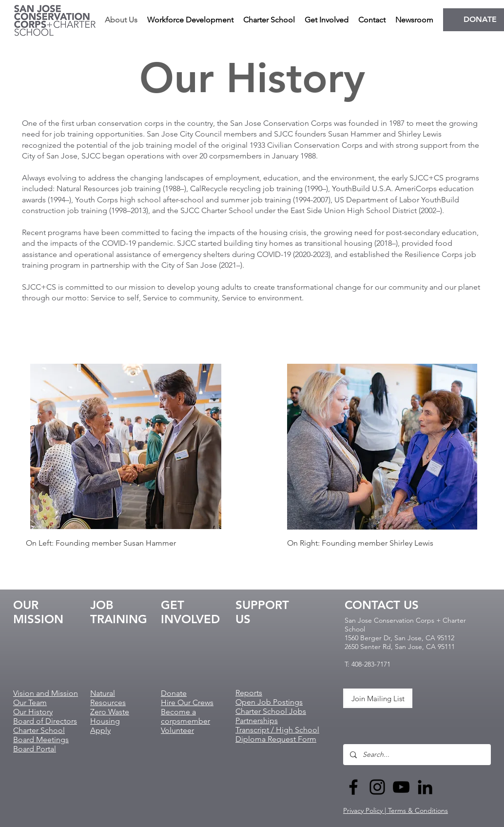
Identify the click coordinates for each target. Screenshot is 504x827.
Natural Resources (108, 698)
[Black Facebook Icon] (353, 787)
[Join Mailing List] (378, 698)
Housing (105, 721)
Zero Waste (110, 712)
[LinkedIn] (425, 787)
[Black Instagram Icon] (377, 787)
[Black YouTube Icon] (401, 787)
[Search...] (417, 755)
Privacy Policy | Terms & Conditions (396, 810)
